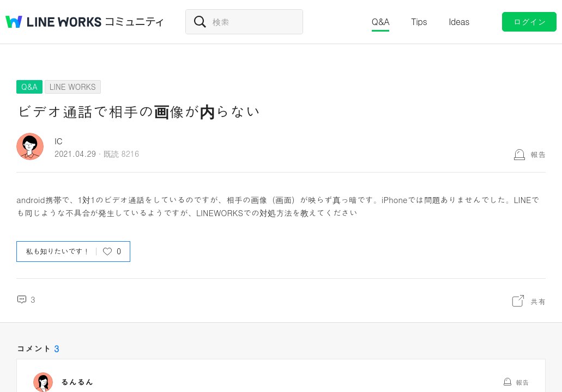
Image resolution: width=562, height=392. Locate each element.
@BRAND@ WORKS (53, 22)
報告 (538, 154)
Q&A (381, 22)
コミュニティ (135, 22)
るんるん (77, 382)
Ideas (459, 22)
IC (59, 141)
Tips (419, 22)
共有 (538, 301)
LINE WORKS (73, 87)
